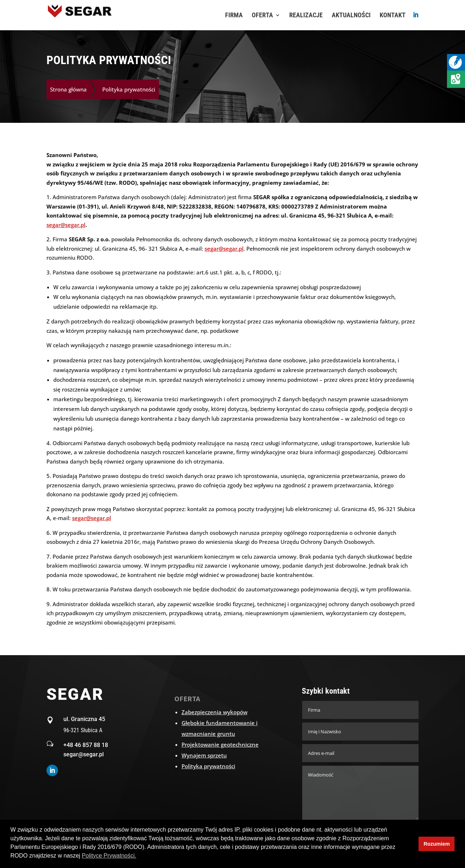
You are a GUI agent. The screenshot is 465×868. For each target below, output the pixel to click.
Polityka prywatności (208, 766)
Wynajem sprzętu (204, 755)
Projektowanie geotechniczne (220, 744)
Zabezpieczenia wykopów (214, 712)
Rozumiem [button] (437, 844)
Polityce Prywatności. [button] (109, 856)
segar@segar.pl (66, 225)
